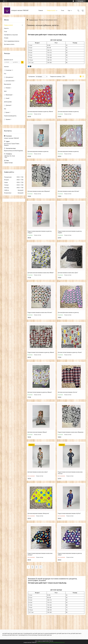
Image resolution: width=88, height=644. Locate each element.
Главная (41, 10)
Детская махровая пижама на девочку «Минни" (40, 112)
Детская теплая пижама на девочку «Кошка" (70, 352)
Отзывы (6, 38)
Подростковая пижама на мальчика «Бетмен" (40, 312)
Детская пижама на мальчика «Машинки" (39, 191)
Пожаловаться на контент (43, 642)
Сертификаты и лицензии (11, 35)
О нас (63, 10)
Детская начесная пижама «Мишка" (37, 432)
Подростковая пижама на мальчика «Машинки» (71, 432)
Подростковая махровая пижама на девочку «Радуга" (40, 232)
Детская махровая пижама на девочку (68, 112)
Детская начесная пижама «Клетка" (68, 392)
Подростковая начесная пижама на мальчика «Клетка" (70, 473)
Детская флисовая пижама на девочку (68, 312)
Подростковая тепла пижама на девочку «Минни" (41, 352)
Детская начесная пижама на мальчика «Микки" (41, 273)
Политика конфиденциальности (57, 642)
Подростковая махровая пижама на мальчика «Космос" (40, 554)
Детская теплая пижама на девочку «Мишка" (40, 392)
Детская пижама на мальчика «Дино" (68, 273)
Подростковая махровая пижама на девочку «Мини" (70, 554)
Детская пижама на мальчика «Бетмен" (69, 191)
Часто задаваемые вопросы (12, 41)
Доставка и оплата (9, 44)
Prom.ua (51, 641)
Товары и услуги (51, 10)
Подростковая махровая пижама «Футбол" (69, 513)
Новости (6, 28)
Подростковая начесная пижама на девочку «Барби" (70, 232)
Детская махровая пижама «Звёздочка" (38, 513)
